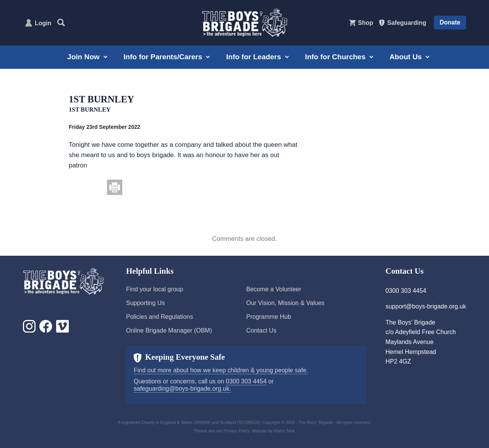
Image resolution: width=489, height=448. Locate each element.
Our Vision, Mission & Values (285, 303)
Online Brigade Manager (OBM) (169, 330)
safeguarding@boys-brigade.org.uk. (182, 389)
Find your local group (155, 289)
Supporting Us (145, 303)
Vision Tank (284, 431)
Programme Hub (268, 317)
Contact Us (261, 330)
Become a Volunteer (274, 289)
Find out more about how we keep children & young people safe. (221, 370)
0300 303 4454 (246, 381)
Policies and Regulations (159, 317)
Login (43, 23)
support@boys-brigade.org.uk (426, 306)
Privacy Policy (236, 431)
